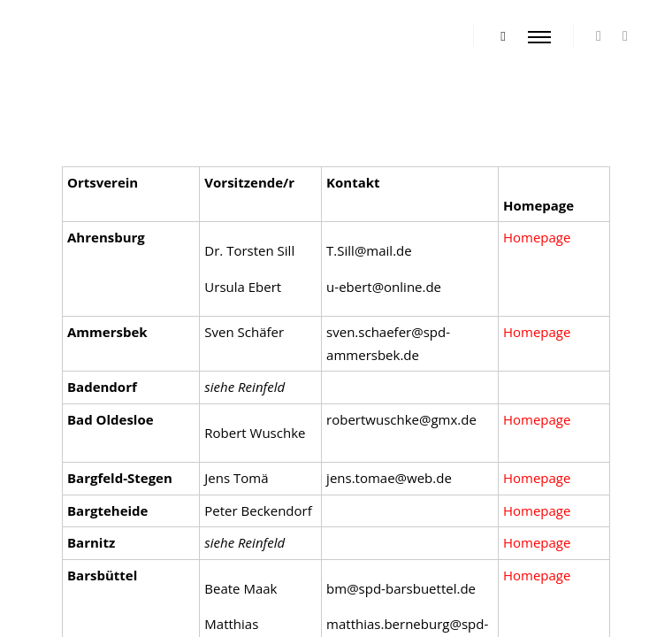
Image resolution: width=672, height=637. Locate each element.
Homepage (537, 510)
